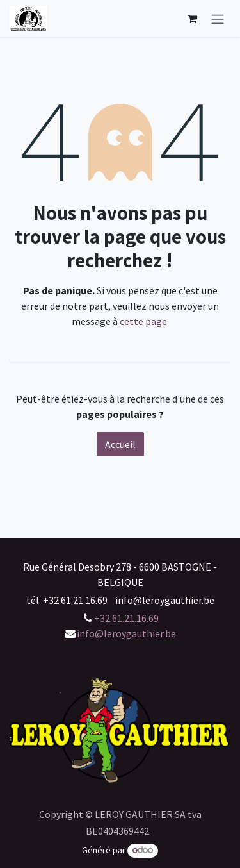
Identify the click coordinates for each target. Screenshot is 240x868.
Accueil (120, 444)
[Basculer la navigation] (218, 19)
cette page (143, 321)
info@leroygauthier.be (126, 633)
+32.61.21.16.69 (126, 618)
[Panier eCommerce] (192, 19)
